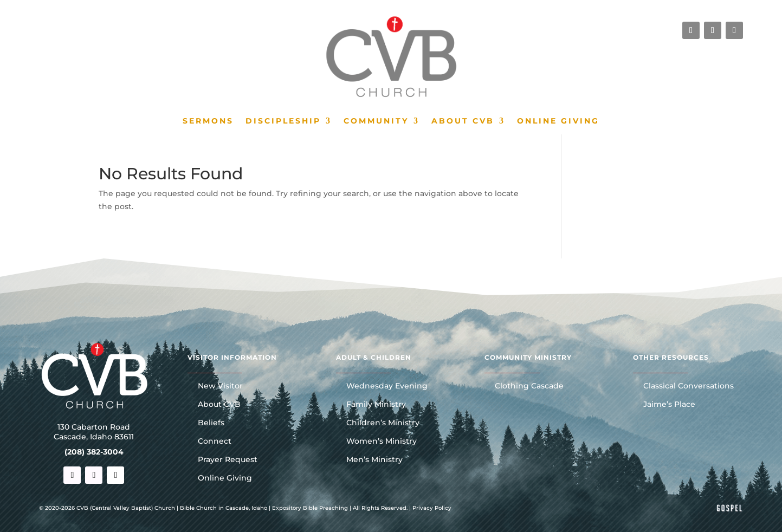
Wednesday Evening (387, 386)
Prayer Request (228, 460)
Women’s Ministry (382, 442)
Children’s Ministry (383, 423)
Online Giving (558, 121)
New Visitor (220, 386)
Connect (215, 442)
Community (376, 121)
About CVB (463, 121)
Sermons (208, 121)
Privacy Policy (432, 508)
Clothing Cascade (529, 386)
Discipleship (283, 121)
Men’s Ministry (374, 460)
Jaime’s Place (669, 405)
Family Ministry (376, 405)
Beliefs (211, 423)
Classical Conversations (689, 386)
